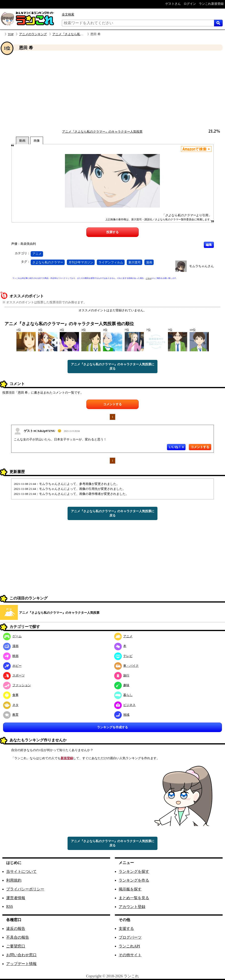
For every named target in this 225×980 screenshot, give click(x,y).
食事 (11, 695)
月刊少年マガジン (81, 262)
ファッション (17, 685)
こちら (148, 278)
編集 (209, 245)
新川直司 (135, 262)
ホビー (12, 666)
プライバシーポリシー (25, 889)
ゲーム (12, 636)
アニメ (37, 254)
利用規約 (14, 880)
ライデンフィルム (111, 262)
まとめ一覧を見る (134, 898)
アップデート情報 (21, 964)
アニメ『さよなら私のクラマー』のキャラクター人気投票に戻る (113, 366)
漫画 (149, 262)
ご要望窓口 (16, 946)
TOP (11, 34)
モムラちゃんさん (201, 266)
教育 (11, 715)
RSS (10, 906)
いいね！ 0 (176, 447)
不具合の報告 (18, 937)
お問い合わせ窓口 (21, 955)
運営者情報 (16, 898)
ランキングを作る (134, 880)
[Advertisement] (112, 90)
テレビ (123, 656)
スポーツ (14, 675)
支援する (126, 929)
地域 (122, 715)
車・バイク (127, 666)
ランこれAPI (129, 946)
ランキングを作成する (112, 727)
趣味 (122, 685)
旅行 (122, 675)
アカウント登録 (132, 907)
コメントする (112, 404)
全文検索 (68, 14)
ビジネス (125, 705)
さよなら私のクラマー (48, 262)
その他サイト (130, 955)
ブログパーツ (130, 937)
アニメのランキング (33, 34)
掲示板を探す (130, 889)
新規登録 (67, 758)
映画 (11, 656)
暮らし (123, 695)
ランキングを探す (134, 871)
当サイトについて (21, 871)
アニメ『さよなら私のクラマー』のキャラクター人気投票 (102, 132)
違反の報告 (16, 929)
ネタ (11, 705)
